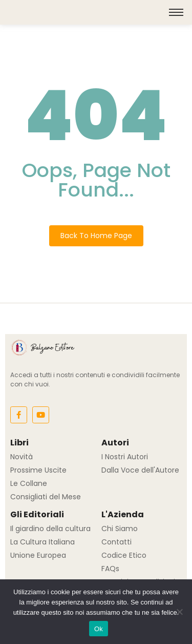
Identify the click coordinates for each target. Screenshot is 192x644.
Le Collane (29, 483)
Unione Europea (38, 555)
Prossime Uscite (38, 470)
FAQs (110, 569)
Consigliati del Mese (46, 497)
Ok (99, 629)
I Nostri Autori (125, 457)
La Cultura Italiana (42, 542)
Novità (22, 457)
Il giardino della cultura (50, 529)
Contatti (116, 542)
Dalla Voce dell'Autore (140, 470)
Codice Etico (124, 555)
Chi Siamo (120, 529)
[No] (179, 612)
